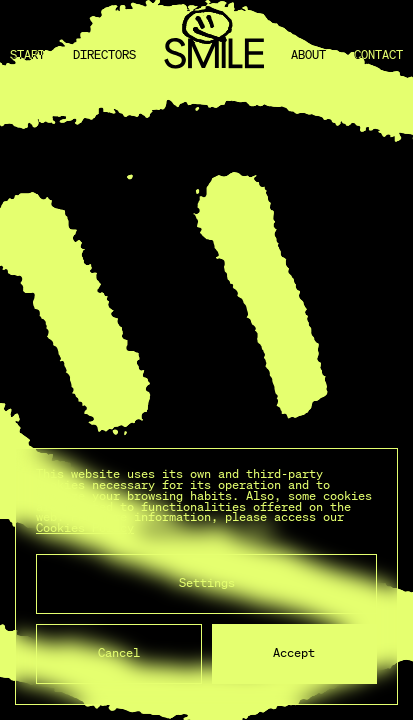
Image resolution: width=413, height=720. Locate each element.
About (308, 55)
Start (27, 55)
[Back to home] (214, 55)
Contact (378, 55)
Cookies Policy (85, 527)
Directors (104, 55)
